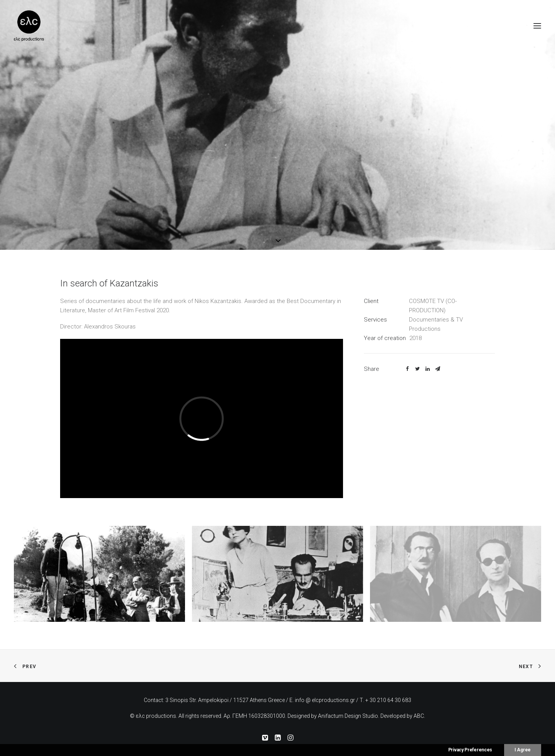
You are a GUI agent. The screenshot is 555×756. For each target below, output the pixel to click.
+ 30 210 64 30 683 (388, 700)
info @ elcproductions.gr (325, 700)
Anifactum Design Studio (348, 716)
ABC (419, 716)
